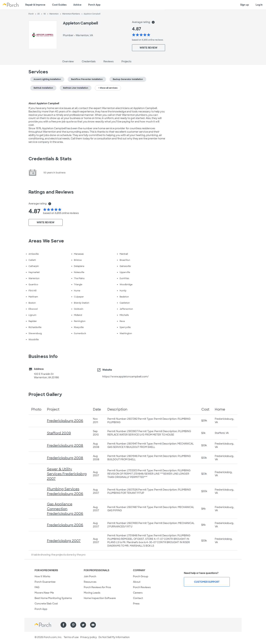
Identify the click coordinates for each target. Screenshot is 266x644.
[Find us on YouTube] (93, 625)
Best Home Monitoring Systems (53, 598)
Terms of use (71, 637)
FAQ (37, 587)
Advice (77, 5)
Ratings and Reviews (51, 192)
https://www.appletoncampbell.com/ (125, 377)
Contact (138, 598)
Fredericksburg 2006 (65, 421)
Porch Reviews (142, 587)
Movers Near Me (44, 593)
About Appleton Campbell (44, 103)
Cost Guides (59, 5)
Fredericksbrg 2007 (64, 541)
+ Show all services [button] (108, 88)
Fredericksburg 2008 (65, 446)
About (137, 582)
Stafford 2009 (59, 433)
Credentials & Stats (50, 159)
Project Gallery (45, 394)
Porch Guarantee (45, 582)
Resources (90, 582)
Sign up (245, 5)
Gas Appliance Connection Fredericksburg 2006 (65, 509)
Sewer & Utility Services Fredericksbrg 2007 (67, 474)
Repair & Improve (35, 5)
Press (136, 604)
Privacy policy (89, 637)
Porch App (94, 5)
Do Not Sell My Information (114, 637)
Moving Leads (92, 593)
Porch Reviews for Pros (97, 587)
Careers (138, 593)
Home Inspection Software (100, 598)
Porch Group (141, 576)
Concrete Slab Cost (46, 604)
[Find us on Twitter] (83, 625)
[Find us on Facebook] (63, 625)
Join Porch (90, 576)
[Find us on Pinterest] (73, 625)
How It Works (42, 576)
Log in (259, 5)
